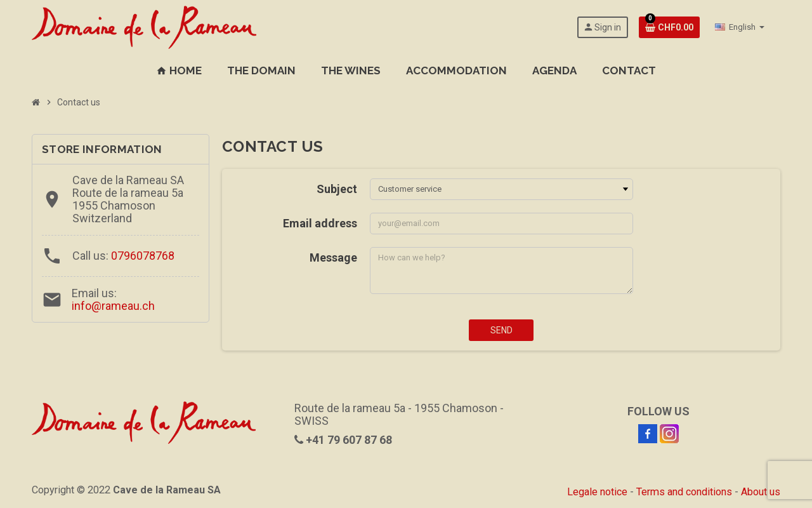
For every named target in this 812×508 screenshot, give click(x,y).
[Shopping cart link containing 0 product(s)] (669, 27)
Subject (337, 189)
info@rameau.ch (113, 306)
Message (333, 257)
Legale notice (597, 492)
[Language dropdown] (740, 27)
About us (761, 492)
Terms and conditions (684, 492)
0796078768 (143, 256)
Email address (320, 223)
